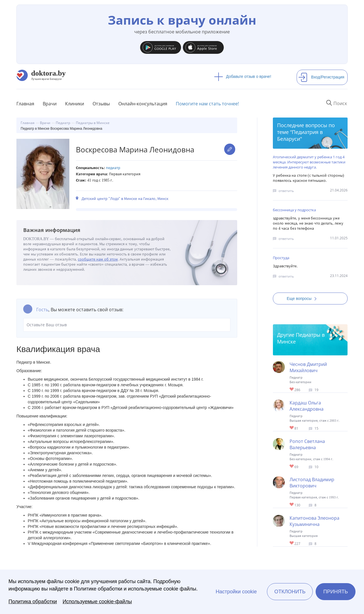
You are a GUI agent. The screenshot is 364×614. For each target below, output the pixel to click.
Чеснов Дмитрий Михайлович (308, 367)
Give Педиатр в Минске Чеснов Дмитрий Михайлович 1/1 (292, 390)
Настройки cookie (236, 592)
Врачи (50, 104)
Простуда (281, 258)
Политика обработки (33, 602)
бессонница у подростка (294, 210)
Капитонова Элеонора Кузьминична (314, 521)
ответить (286, 191)
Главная (25, 104)
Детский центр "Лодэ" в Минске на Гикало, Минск (125, 199)
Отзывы (101, 104)
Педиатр (113, 168)
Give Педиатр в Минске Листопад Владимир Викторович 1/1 (292, 505)
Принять (336, 592)
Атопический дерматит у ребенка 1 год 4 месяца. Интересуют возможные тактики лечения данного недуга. (309, 162)
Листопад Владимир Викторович (312, 483)
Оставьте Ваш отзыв (127, 325)
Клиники (75, 104)
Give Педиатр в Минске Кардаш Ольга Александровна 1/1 (292, 428)
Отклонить (290, 592)
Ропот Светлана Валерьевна (307, 444)
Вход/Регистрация (321, 77)
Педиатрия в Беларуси (300, 135)
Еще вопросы (303, 299)
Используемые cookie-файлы (97, 602)
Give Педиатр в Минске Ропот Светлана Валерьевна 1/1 (292, 467)
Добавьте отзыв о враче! (243, 76)
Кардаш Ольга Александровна (307, 406)
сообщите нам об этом (98, 259)
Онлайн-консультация (143, 104)
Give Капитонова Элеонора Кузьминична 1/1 (292, 543)
